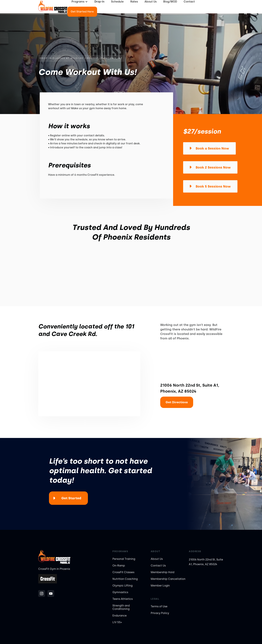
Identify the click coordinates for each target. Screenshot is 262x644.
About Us (157, 559)
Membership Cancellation (168, 579)
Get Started (71, 498)
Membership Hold (162, 572)
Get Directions (177, 402)
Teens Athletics (123, 599)
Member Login (160, 586)
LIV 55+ (117, 622)
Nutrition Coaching (125, 579)
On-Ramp (119, 566)
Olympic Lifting (122, 586)
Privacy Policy (160, 613)
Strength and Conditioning (121, 607)
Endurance (120, 616)
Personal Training (124, 559)
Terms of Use (159, 606)
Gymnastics (120, 592)
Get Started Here (82, 12)
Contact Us (158, 566)
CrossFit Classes (123, 572)
